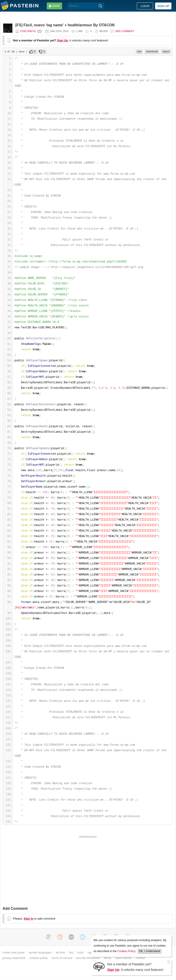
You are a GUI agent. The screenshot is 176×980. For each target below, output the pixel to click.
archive (60, 952)
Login (145, 6)
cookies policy (38, 958)
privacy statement (14, 958)
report (166, 51)
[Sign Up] (99, 967)
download (152, 51)
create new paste (13, 952)
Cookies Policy (126, 951)
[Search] (100, 6)
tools (80, 952)
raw (139, 51)
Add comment (125, 31)
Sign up (163, 6)
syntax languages (40, 952)
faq (71, 952)
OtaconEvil (28, 31)
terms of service (62, 958)
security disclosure (88, 958)
